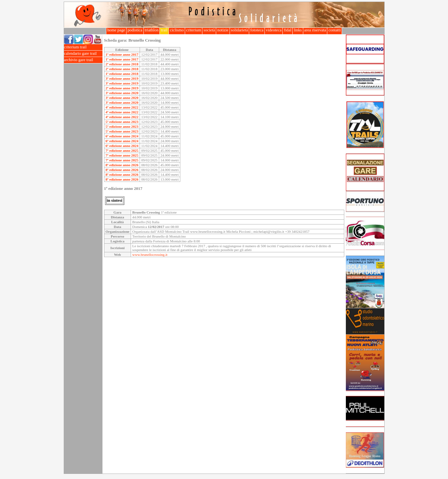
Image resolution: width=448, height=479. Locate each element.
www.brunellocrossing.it (150, 255)
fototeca (257, 30)
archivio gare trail (83, 60)
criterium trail (83, 47)
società (209, 30)
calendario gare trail (83, 54)
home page (116, 30)
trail (164, 30)
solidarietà (240, 30)
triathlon (152, 30)
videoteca (274, 30)
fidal (288, 30)
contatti (334, 30)
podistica (135, 30)
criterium (194, 30)
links (298, 30)
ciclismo (177, 30)
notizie (223, 30)
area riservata (315, 30)
